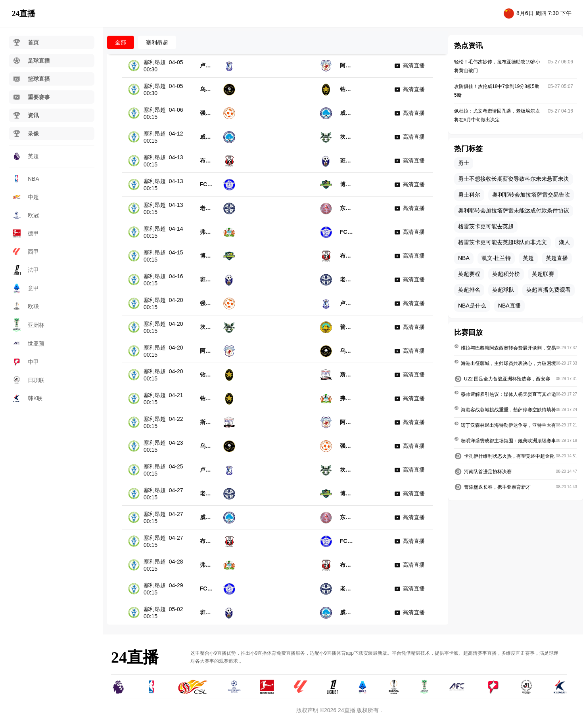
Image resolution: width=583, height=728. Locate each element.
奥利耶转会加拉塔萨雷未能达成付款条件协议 (514, 210)
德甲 (26, 233)
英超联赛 (543, 274)
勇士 (464, 163)
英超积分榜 (506, 274)
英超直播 (557, 258)
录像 (26, 134)
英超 (26, 156)
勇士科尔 (469, 195)
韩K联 (28, 398)
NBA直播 (509, 306)
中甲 (26, 362)
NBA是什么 (472, 306)
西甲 (26, 252)
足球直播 (31, 61)
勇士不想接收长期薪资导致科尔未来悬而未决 (514, 179)
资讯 (26, 115)
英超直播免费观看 (548, 290)
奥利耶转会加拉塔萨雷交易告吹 (531, 195)
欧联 (26, 306)
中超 (26, 197)
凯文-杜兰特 (496, 258)
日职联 (29, 380)
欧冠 (26, 215)
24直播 (23, 13)
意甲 (26, 288)
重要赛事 (31, 97)
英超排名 (469, 290)
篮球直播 (31, 79)
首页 (26, 42)
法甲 (26, 270)
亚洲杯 (29, 325)
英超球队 (503, 290)
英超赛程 (469, 274)
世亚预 (29, 344)
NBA (26, 179)
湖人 (564, 242)
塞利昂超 (157, 42)
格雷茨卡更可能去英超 (486, 226)
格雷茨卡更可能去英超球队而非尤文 (502, 242)
